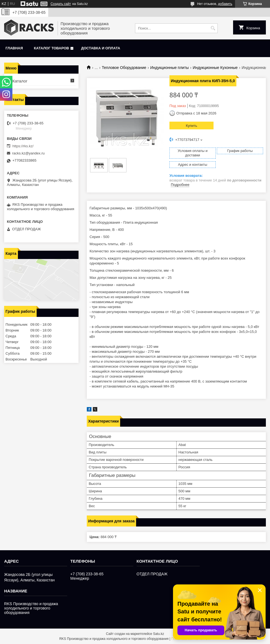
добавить (225, 4)
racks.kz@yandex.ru (28, 153)
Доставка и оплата (101, 48)
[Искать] (213, 28)
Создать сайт (61, 4)
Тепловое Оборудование (124, 68)
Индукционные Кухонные (215, 68)
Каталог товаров (51, 48)
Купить (191, 126)
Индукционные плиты (169, 68)
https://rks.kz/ (23, 146)
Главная (14, 48)
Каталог (20, 81)
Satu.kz (158, 634)
